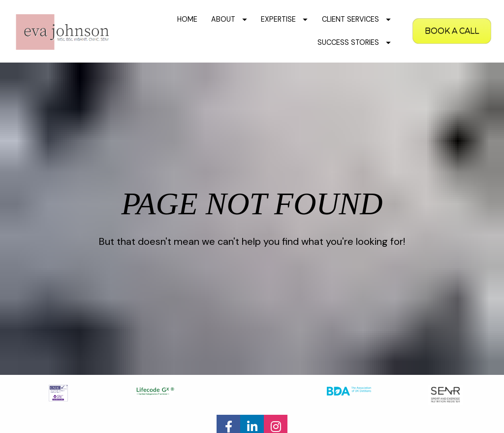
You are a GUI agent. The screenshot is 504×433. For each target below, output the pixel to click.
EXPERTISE (284, 19)
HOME (187, 19)
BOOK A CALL (452, 31)
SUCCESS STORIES (354, 42)
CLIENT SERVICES (356, 19)
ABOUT (229, 19)
